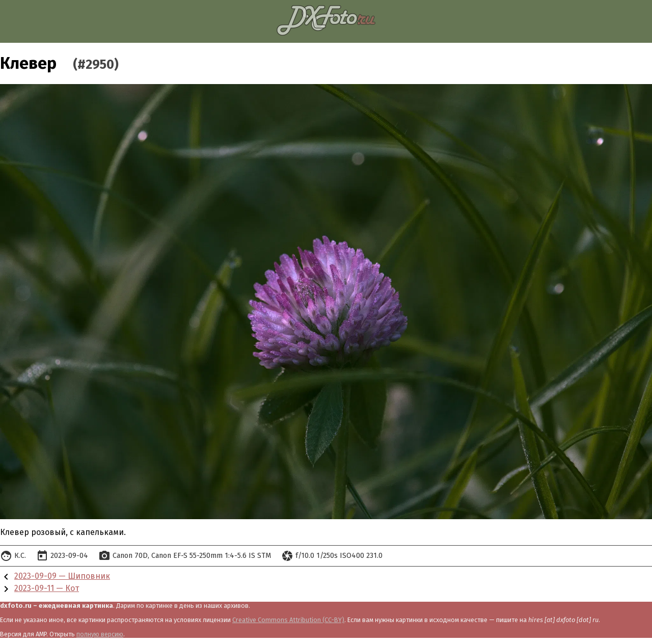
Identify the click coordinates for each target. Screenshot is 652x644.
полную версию (100, 634)
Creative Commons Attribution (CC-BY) (288, 620)
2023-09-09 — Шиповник (62, 576)
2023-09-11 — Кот (47, 588)
